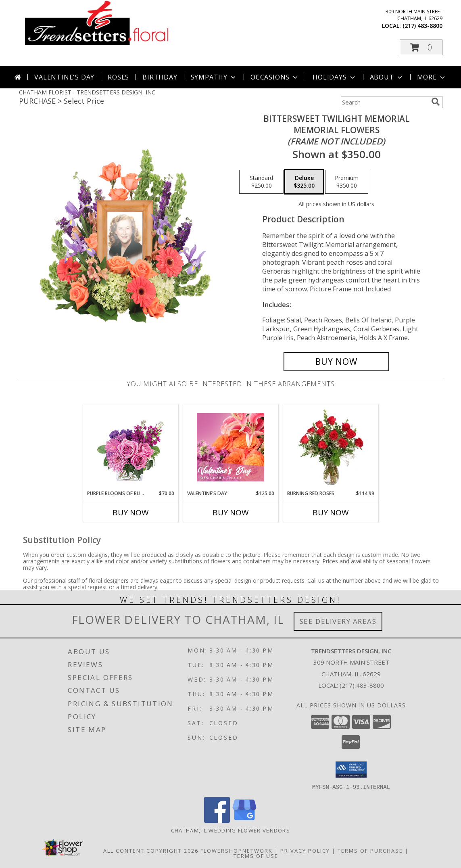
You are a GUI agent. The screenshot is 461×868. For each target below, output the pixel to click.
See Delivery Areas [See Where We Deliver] (338, 621)
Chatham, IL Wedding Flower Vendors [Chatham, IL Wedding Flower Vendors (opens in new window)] (230, 830)
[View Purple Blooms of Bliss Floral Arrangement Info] (130, 447)
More (432, 77)
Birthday (160, 77)
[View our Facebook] (217, 820)
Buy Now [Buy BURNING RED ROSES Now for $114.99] (331, 512)
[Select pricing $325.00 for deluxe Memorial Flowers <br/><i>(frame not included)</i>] (304, 182)
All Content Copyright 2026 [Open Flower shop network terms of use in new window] (151, 850)
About (387, 77)
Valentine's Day (64, 77)
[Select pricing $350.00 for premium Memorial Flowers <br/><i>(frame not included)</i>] (347, 182)
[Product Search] (384, 102)
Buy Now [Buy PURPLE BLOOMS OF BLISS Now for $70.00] (131, 512)
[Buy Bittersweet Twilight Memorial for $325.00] (337, 362)
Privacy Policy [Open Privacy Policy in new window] (305, 850)
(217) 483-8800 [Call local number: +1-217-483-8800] (422, 26)
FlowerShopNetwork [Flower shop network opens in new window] (237, 850)
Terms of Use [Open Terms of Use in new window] (256, 855)
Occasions (275, 77)
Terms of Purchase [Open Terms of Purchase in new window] (370, 850)
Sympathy (214, 77)
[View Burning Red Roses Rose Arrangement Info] (331, 447)
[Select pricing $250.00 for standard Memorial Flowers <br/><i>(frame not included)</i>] (261, 182)
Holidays (334, 77)
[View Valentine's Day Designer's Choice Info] (230, 447)
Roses (118, 77)
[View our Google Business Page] (244, 820)
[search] (436, 102)
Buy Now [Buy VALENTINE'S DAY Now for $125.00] (231, 512)
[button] (421, 47)
